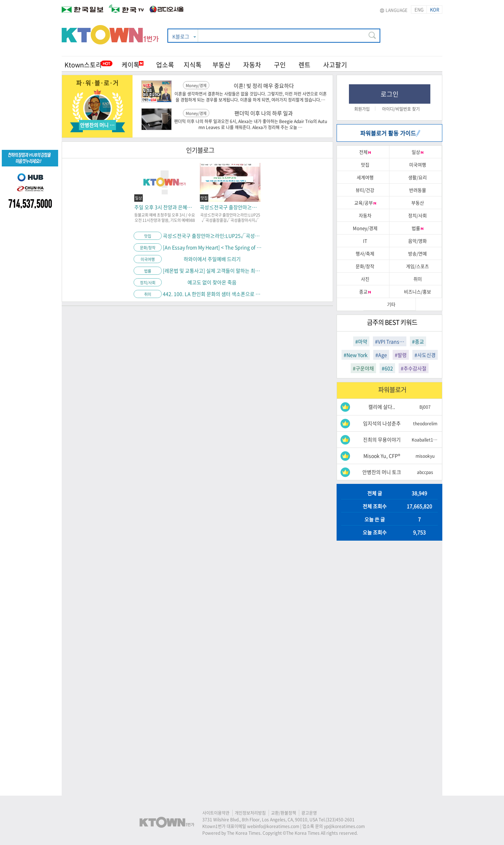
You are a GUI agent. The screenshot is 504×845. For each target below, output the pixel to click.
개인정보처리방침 (250, 813)
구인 (280, 65)
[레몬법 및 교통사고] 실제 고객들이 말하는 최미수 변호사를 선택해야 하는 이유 (212, 270)
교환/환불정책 (284, 813)
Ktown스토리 (83, 65)
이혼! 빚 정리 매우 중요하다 (264, 86)
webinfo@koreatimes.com (273, 826)
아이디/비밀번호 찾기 (401, 109)
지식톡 (193, 65)
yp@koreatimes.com (344, 826)
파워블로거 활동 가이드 (390, 133)
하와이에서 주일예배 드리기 (212, 259)
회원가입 (362, 109)
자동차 (252, 65)
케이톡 (133, 65)
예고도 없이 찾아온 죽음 (212, 282)
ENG (419, 9)
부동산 (222, 65)
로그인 (390, 94)
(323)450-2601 (340, 820)
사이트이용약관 (216, 813)
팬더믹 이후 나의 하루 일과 (264, 113)
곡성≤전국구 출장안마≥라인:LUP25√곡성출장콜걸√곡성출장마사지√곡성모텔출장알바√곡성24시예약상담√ (212, 236)
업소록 (165, 65)
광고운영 (309, 813)
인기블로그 (200, 150)
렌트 (305, 65)
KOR (435, 9)
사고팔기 (335, 65)
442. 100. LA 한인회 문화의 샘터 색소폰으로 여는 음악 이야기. (212, 294)
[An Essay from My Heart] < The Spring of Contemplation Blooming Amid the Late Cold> (212, 247)
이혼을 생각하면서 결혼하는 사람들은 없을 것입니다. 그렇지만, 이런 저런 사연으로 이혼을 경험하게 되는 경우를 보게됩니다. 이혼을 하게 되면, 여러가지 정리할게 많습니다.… (251, 97)
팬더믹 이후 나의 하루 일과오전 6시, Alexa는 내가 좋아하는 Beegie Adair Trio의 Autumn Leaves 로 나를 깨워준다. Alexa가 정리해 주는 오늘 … (251, 124)
